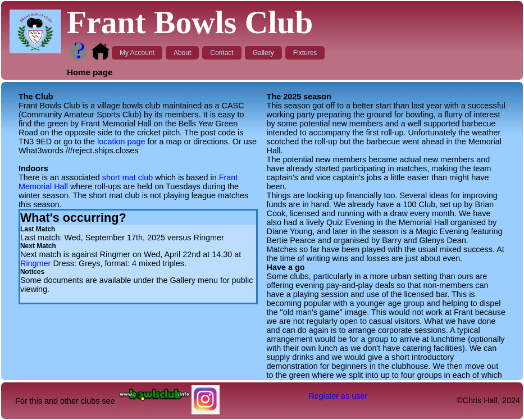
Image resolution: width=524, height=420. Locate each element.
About (182, 53)
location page (121, 141)
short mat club (127, 177)
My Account (137, 53)
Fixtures (305, 53)
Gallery (263, 53)
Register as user (338, 396)
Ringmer (35, 263)
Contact (222, 53)
